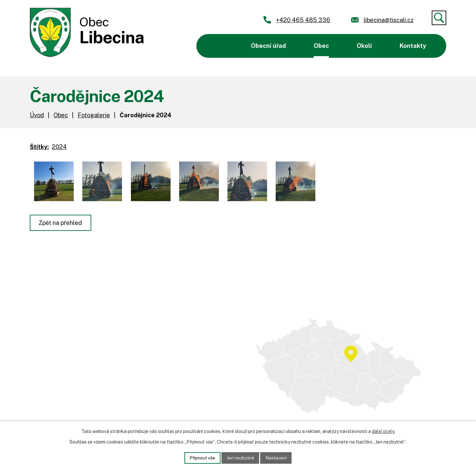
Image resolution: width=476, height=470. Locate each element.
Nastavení (277, 457)
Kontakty (413, 46)
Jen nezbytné (240, 457)
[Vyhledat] (439, 18)
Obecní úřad (268, 46)
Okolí (364, 46)
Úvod (218, 46)
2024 (59, 147)
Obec (321, 46)
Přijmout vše (202, 457)
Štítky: (39, 147)
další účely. (383, 431)
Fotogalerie (94, 115)
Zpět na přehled (61, 223)
